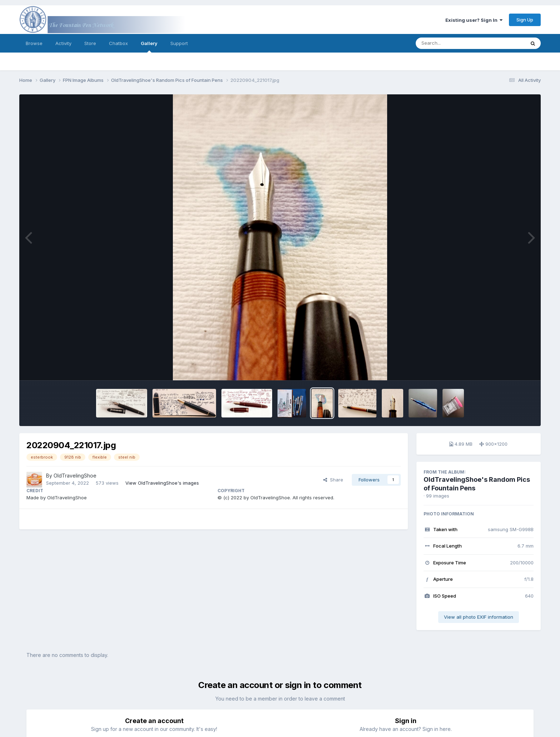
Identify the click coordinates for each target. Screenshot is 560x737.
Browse (34, 43)
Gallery (149, 46)
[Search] (451, 43)
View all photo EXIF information (479, 617)
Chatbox (118, 43)
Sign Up (525, 20)
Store (90, 43)
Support (179, 43)
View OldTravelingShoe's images (162, 483)
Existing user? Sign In (474, 20)
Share (333, 480)
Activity (63, 43)
